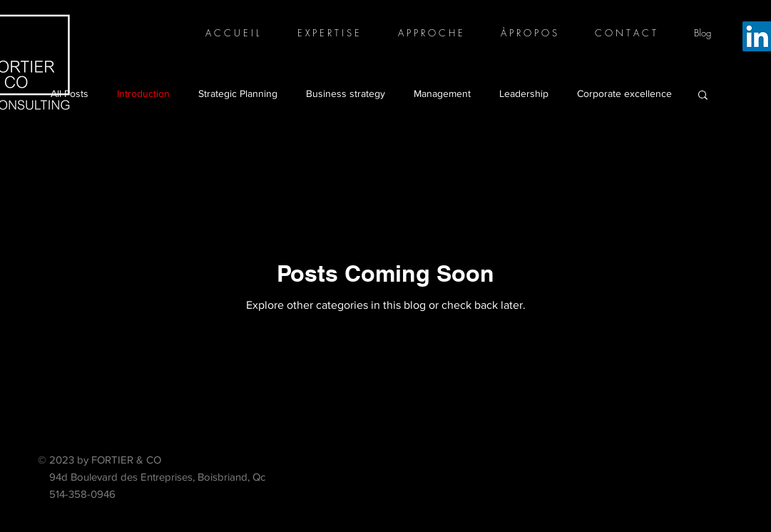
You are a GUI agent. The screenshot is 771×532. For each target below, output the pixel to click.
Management (442, 93)
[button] (703, 96)
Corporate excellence (624, 93)
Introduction (143, 93)
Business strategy (346, 93)
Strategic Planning (238, 93)
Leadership (524, 93)
